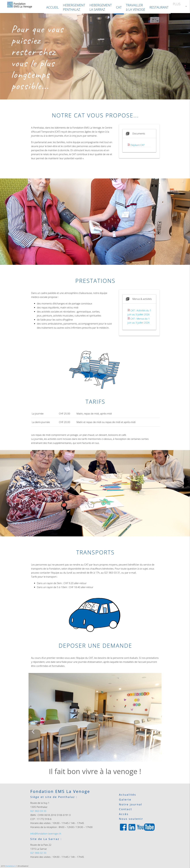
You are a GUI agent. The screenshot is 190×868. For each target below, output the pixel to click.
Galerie (125, 800)
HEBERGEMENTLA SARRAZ (101, 7)
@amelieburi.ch (11, 866)
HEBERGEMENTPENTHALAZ (74, 7)
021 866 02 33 (38, 853)
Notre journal (131, 804)
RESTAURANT (159, 7)
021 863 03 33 (38, 811)
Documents (135, 134)
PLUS (180, 6)
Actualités (128, 795)
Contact (126, 809)
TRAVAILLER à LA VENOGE (136, 7)
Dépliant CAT (138, 145)
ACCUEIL (52, 7)
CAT (119, 7)
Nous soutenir (131, 819)
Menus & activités (138, 299)
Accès (124, 814)
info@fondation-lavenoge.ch (46, 834)
